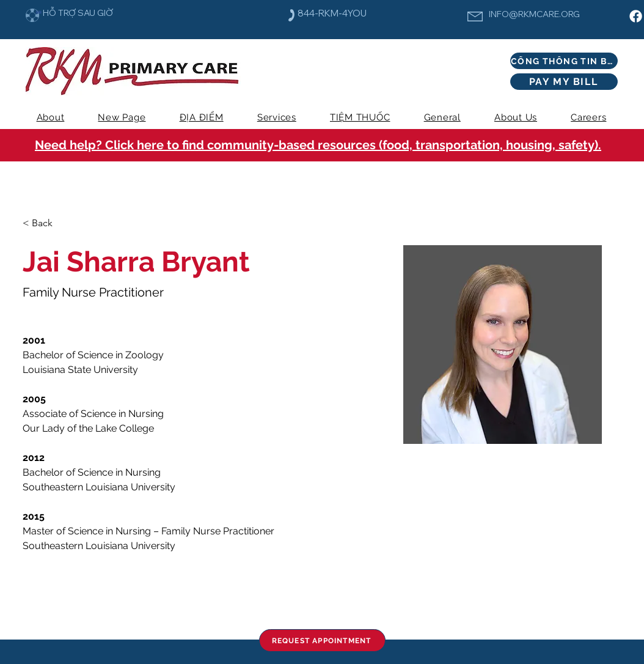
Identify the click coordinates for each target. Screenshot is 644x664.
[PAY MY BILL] (564, 82)
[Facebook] (636, 16)
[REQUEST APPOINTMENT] (322, 640)
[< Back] (47, 223)
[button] (276, 117)
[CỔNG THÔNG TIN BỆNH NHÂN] (564, 61)
